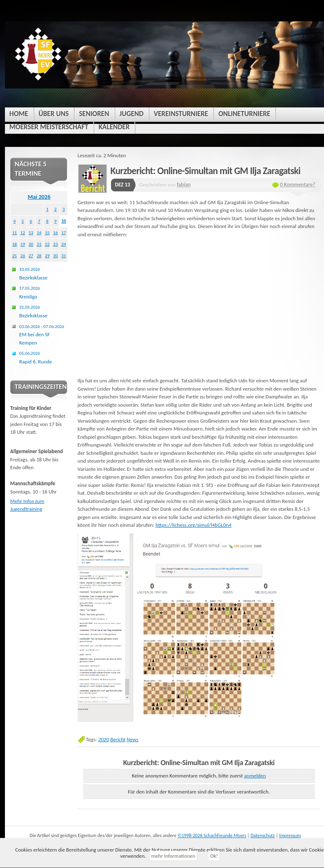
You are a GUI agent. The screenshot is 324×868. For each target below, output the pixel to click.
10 (64, 221)
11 (15, 233)
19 (23, 244)
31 (64, 256)
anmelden (255, 776)
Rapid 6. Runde (36, 357)
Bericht (118, 739)
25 (15, 256)
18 (15, 244)
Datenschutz (263, 835)
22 (47, 244)
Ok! (214, 856)
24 (64, 244)
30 (55, 256)
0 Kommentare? (298, 185)
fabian (184, 185)
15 (47, 233)
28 (39, 256)
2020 (104, 739)
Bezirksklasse (34, 273)
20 (31, 244)
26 (23, 256)
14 (39, 233)
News (133, 739)
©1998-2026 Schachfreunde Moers (212, 835)
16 (55, 233)
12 (23, 233)
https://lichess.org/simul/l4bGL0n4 (193, 525)
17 (64, 233)
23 (55, 244)
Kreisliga (30, 292)
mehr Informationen (173, 856)
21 (39, 244)
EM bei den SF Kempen (42, 335)
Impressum (290, 835)
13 (31, 233)
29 (47, 256)
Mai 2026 (39, 197)
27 (31, 256)
